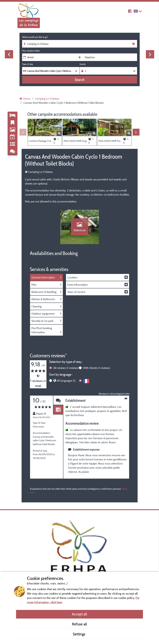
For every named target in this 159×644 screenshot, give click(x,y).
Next (150, 54)
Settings (79, 634)
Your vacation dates (31, 51)
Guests (83, 64)
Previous (9, 54)
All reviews (66, 368)
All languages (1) (66, 381)
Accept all (79, 614)
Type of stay (28, 64)
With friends (97, 368)
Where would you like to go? (35, 37)
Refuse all (79, 624)
